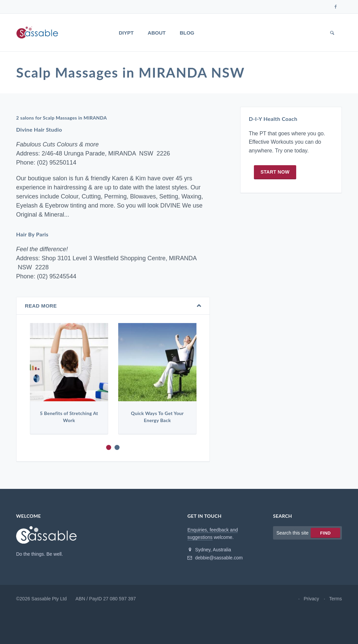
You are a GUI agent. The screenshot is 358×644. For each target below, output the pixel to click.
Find (325, 533)
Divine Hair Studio (39, 130)
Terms (335, 599)
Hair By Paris (32, 234)
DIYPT (126, 33)
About (157, 33)
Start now (275, 172)
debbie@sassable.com (215, 558)
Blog (187, 33)
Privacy (311, 599)
